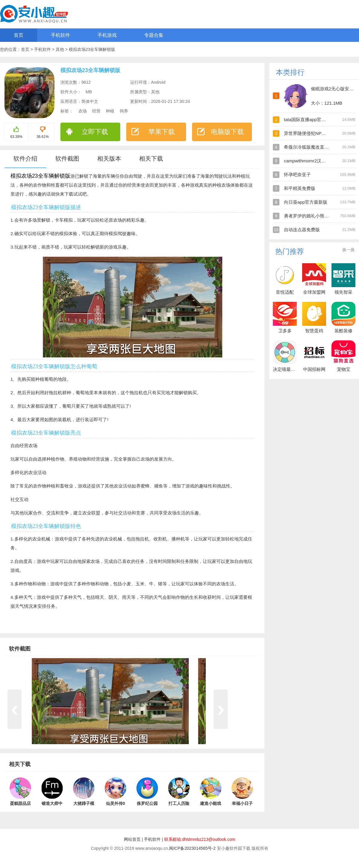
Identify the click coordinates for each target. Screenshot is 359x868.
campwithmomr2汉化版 (307, 161)
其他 (60, 49)
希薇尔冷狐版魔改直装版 (309, 147)
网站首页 (132, 839)
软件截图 (67, 159)
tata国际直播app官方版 (307, 119)
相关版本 (109, 159)
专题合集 (154, 35)
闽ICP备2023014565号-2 (192, 848)
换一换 (349, 250)
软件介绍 (25, 159)
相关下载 (151, 159)
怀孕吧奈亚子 (297, 175)
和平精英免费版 (300, 188)
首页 (19, 35)
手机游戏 (107, 35)
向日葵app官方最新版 (306, 202)
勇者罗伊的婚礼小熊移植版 (311, 216)
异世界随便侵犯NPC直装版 (311, 133)
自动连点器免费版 (302, 230)
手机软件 (60, 35)
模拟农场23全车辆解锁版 (92, 49)
